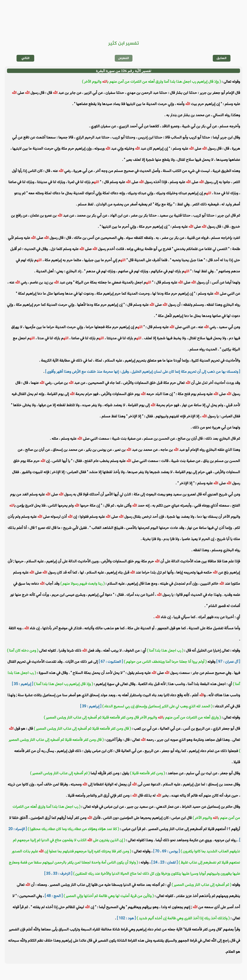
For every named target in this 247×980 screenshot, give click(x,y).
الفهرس (123, 58)
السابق (222, 58)
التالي (25, 58)
